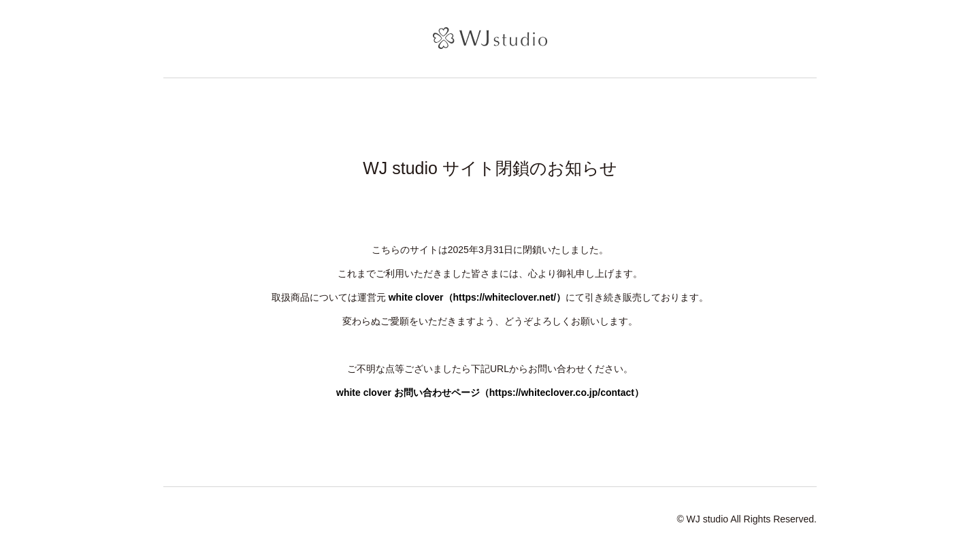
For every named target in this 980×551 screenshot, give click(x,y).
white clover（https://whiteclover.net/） (477, 297)
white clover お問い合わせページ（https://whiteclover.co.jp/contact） (490, 393)
